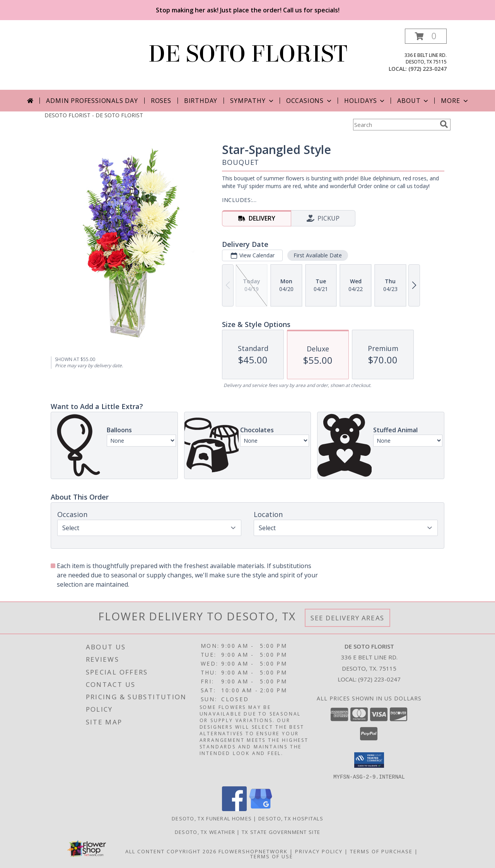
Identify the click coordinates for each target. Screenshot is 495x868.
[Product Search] (395, 125)
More (455, 101)
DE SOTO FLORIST (248, 54)
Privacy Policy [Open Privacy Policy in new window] (319, 851)
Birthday (201, 101)
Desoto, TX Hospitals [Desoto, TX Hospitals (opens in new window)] (291, 818)
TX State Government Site (281, 832)
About (413, 101)
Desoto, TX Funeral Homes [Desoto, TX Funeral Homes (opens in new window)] (212, 818)
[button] (426, 36)
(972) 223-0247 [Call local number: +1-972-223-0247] (428, 69)
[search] (444, 124)
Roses (161, 101)
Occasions (310, 101)
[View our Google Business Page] (261, 809)
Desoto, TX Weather (205, 832)
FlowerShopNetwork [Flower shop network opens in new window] (253, 851)
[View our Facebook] (234, 809)
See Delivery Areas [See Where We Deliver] (347, 618)
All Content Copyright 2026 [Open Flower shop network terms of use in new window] (171, 851)
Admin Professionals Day (92, 101)
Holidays (365, 101)
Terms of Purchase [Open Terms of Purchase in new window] (381, 851)
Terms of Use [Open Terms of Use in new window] (272, 856)
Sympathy (252, 101)
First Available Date (318, 255)
